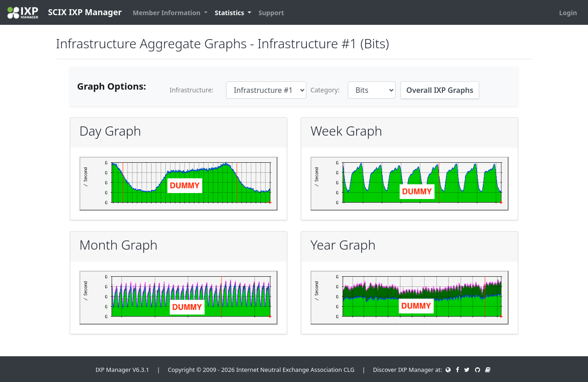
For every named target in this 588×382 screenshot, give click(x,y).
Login (568, 13)
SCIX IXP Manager (65, 13)
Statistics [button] (231, 13)
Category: (325, 90)
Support (271, 13)
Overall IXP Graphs (440, 90)
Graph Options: (112, 86)
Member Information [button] (167, 13)
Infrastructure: (191, 90)
